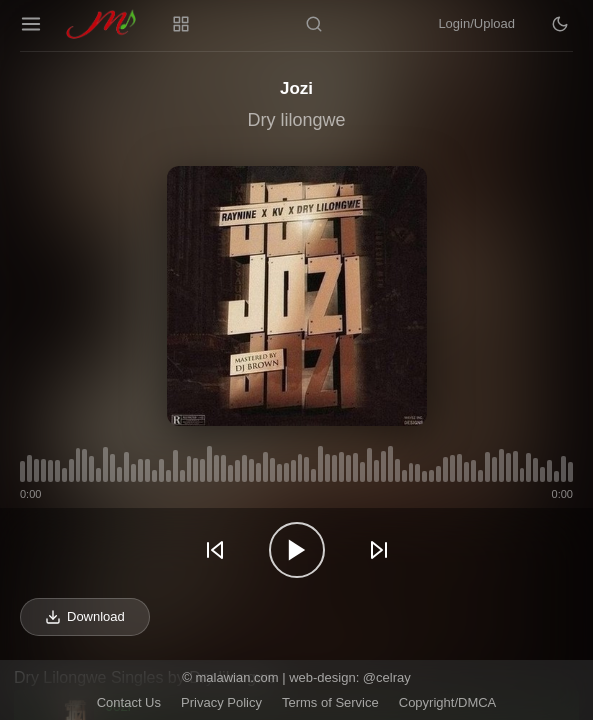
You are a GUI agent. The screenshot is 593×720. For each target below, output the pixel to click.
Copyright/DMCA (448, 702)
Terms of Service (330, 702)
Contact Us (129, 702)
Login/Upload (476, 23)
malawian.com (236, 677)
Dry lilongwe (296, 120)
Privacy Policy (221, 702)
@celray (387, 677)
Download (85, 617)
